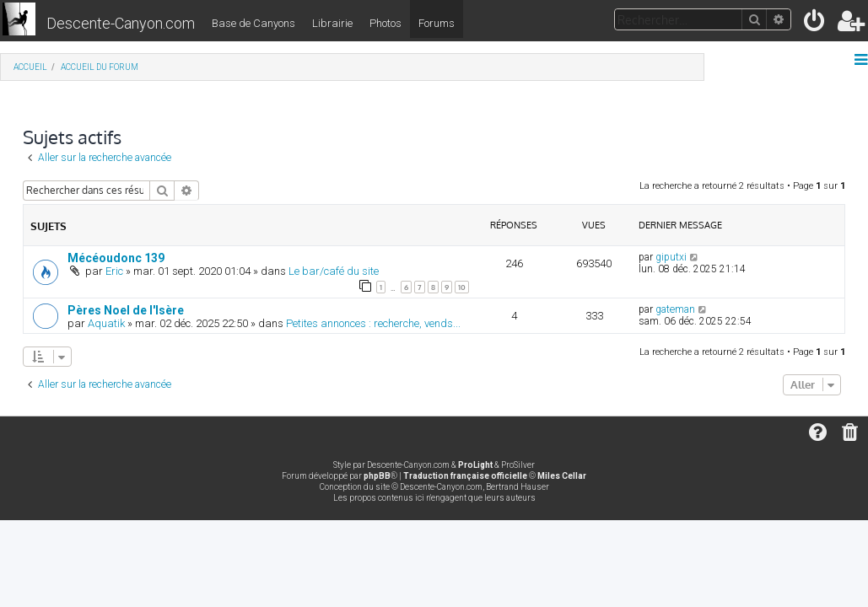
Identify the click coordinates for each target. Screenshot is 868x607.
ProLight (475, 465)
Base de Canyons (253, 23)
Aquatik (106, 323)
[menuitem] (815, 24)
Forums (437, 23)
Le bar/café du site (334, 271)
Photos (385, 23)
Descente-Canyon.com (121, 23)
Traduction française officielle (465, 476)
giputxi (671, 257)
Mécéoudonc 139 (116, 258)
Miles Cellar (562, 476)
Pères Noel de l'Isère (126, 310)
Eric (114, 271)
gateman (675, 309)
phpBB (377, 476)
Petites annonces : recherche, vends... (373, 323)
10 (462, 287)
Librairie (332, 23)
